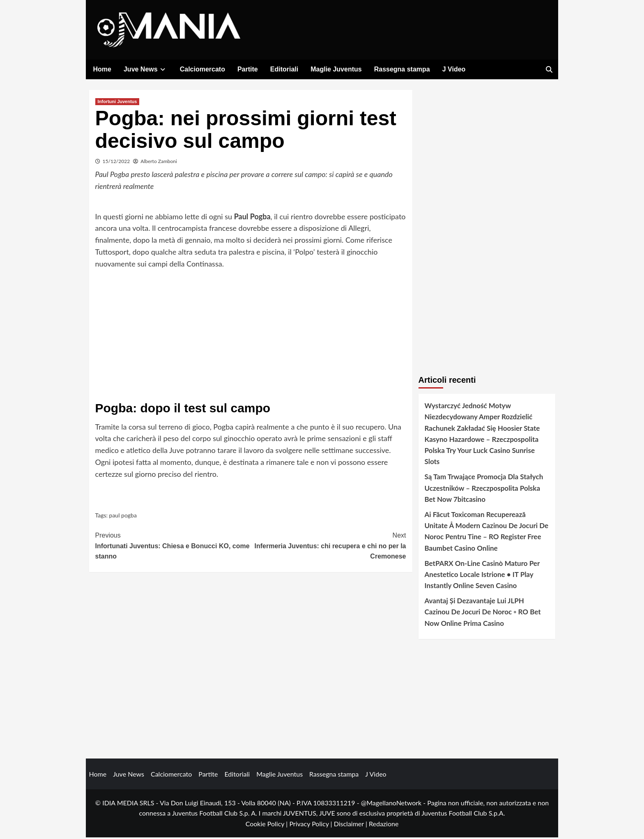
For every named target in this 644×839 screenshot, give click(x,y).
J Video (454, 69)
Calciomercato (202, 69)
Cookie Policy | (268, 825)
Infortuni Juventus (117, 103)
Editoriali (284, 69)
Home (102, 69)
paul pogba (123, 517)
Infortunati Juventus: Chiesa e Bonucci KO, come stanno (173, 547)
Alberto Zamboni (159, 163)
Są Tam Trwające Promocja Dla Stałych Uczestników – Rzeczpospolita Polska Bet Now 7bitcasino (484, 489)
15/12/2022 (116, 163)
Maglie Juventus (336, 69)
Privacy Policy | (311, 825)
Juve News (146, 69)
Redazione (384, 825)
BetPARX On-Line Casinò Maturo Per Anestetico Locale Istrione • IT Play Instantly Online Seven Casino (482, 576)
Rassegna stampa (402, 69)
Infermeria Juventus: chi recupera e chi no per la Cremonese (328, 547)
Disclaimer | (351, 825)
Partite (248, 69)
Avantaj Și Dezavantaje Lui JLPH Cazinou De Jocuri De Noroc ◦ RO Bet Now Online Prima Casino (483, 613)
